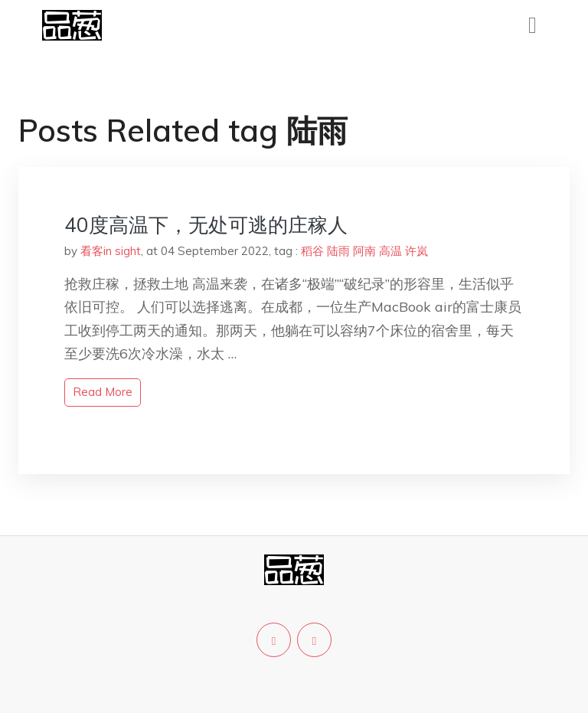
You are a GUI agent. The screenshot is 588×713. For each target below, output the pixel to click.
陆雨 (338, 251)
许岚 (416, 251)
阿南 (364, 251)
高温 (390, 251)
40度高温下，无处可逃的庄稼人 (206, 225)
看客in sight (111, 251)
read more (103, 392)
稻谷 (312, 251)
